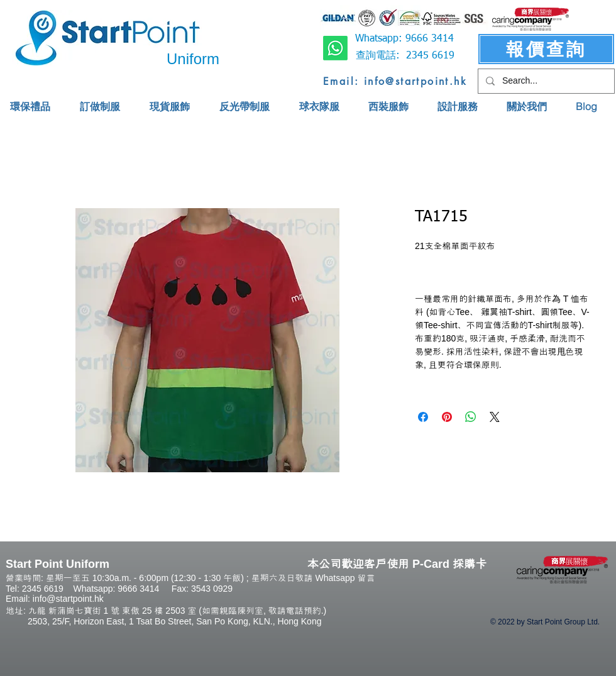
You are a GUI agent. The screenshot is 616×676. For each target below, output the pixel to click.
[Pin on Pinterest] (447, 417)
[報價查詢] (546, 49)
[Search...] (545, 81)
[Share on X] (495, 417)
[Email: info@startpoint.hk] (395, 81)
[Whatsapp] (335, 48)
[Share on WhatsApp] (471, 417)
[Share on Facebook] (423, 417)
